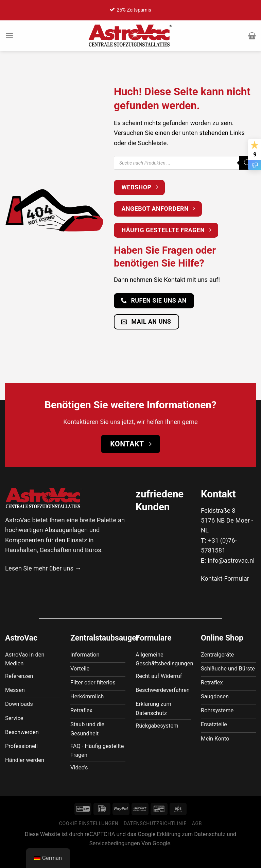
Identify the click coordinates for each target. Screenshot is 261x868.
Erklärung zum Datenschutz (191, 849)
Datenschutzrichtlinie (155, 838)
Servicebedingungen (115, 858)
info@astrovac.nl (231, 560)
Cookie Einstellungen (89, 838)
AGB (197, 838)
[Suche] (247, 163)
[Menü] (10, 36)
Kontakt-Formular (225, 578)
